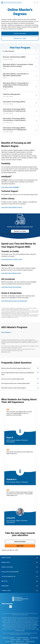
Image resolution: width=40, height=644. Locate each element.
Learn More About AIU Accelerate (11, 287)
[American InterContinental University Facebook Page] (3, 607)
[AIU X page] (11, 607)
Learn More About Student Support (12, 207)
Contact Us (26, 640)
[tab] (20, 368)
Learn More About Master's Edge (11, 273)
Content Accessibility (8, 638)
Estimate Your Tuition (20, 38)
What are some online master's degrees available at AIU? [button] (16, 368)
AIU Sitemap (34, 638)
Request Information (20, 33)
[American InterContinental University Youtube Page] (15, 607)
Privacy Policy (10, 641)
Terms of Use (20, 641)
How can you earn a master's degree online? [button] (13, 379)
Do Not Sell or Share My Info (20, 643)
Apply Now (20, 546)
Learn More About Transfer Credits (12, 259)
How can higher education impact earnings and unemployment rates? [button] (18, 374)
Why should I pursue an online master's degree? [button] (14, 388)
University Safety (16, 640)
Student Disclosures (22, 638)
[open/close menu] (37, 3)
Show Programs (6, 332)
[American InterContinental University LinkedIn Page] (7, 607)
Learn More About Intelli (10, 187)
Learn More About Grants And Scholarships (14, 301)
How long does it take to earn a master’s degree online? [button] (16, 383)
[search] (35, 2)
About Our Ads (30, 641)
